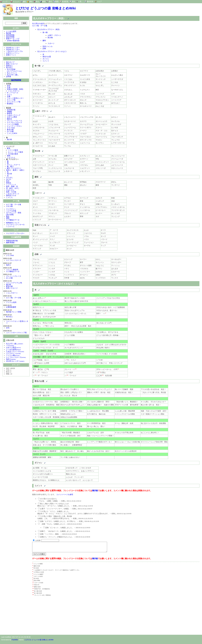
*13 (100, 372)
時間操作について (13, 223)
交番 (9, 97)
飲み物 (50, 38)
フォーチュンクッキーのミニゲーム (15, 226)
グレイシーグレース (14, 121)
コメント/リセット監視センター (17, 322)
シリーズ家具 (13, 150)
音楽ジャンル (48, 46)
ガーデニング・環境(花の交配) (14, 214)
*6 (67, 360)
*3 (45, 326)
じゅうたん (11, 158)
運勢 (8, 218)
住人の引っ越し (13, 75)
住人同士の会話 (38, 23)
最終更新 (90, 1)
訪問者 (9, 77)
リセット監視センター (15, 98)
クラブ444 (11, 128)
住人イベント (12, 73)
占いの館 (10, 132)
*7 (99, 360)
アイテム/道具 (11, 303)
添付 (50, 1)
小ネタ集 (9, 207)
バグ (10, 346)
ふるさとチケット (13, 194)
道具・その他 (11, 192)
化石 (8, 181)
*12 (39, 372)
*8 (37, 363)
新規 (73, 1)
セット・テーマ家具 (16, 152)
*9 (47, 369)
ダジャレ (46, 59)
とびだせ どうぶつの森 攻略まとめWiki (46, 8)
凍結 (31, 1)
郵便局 (9, 114)
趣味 (44, 40)
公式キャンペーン (13, 53)
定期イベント (11, 55)
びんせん (9, 178)
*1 (45, 298)
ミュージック (11, 185)
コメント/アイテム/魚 (14, 283)
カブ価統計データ (13, 220)
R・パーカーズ (13, 93)
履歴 (44, 1)
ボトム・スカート (14, 165)
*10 (76, 369)
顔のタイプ (10, 62)
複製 (57, 1)
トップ (5, 1)
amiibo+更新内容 (13, 41)
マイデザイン (11, 209)
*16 (103, 375)
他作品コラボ (11, 196)
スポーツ (51, 43)
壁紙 (9, 156)
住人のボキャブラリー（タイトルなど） (52, 51)
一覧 (80, 1)
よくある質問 (11, 32)
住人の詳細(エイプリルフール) (14, 70)
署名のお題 (47, 57)
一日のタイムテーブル (14, 52)
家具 (9, 149)
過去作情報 (10, 37)
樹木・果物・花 (12, 187)
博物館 (9, 112)
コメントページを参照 (65, 494)
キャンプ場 (11, 100)
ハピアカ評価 (11, 211)
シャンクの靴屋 (13, 125)
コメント (46, 61)
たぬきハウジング (14, 115)
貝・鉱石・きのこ (13, 189)
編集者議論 (10, 243)
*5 (37, 360)
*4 (50, 335)
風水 (8, 217)
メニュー (16, 1)
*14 (35, 375)
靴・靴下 (10, 167)
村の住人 (9, 68)
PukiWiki (15, 642)
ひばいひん (10, 190)
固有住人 (9, 66)
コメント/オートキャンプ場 (16, 333)
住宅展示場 (11, 110)
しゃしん (9, 198)
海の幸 (9, 174)
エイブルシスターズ (14, 123)
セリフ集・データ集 (14, 205)
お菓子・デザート (54, 35)
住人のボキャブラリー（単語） (49, 29)
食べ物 (45, 32)
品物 (44, 48)
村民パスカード (12, 64)
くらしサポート (14, 91)
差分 (37, 1)
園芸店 (9, 119)
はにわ (9, 180)
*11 (118, 369)
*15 (67, 375)
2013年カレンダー (15, 361)
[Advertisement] (54, 616)
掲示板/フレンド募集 (14, 312)
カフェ (9, 95)
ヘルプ (99, 1)
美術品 (9, 183)
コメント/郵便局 (12, 270)
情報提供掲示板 (12, 241)
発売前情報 (10, 35)
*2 (105, 313)
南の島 (9, 140)
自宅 (9, 86)
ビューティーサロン (14, 126)
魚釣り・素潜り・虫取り (15, 170)
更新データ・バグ (13, 39)
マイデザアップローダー (15, 234)
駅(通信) (10, 104)
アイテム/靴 (13, 356)
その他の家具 (13, 154)
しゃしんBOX (12, 134)
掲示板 (9, 34)
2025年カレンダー (13, 50)
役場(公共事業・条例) (15, 89)
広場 (9, 88)
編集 (24, 1)
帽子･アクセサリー (14, 169)
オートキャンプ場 (14, 102)
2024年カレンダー (13, 48)
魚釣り (9, 265)
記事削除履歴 (11, 307)
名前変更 (65, 1)
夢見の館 (10, 130)
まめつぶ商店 (12, 117)
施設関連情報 (16, 80)
